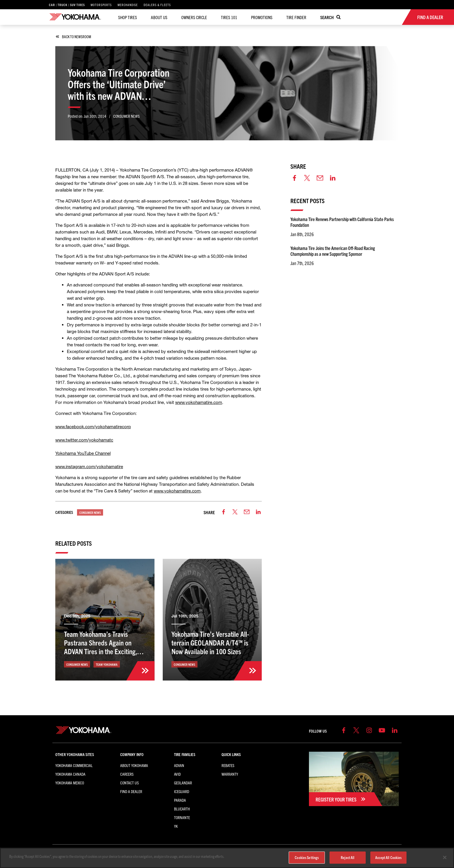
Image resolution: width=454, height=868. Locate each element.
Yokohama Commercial (74, 765)
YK (176, 826)
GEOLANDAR (183, 783)
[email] (247, 512)
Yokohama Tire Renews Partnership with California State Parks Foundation (342, 222)
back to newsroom (74, 37)
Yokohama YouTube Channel (83, 453)
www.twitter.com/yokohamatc (84, 440)
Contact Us (129, 783)
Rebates (228, 765)
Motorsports (101, 5)
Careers (127, 774)
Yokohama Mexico (70, 783)
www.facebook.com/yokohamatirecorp (93, 427)
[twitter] (235, 512)
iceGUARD (182, 791)
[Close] (445, 858)
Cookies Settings (307, 857)
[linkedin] (258, 512)
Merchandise (128, 5)
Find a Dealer (131, 791)
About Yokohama (134, 765)
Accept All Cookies (388, 857)
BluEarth (182, 809)
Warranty (230, 774)
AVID (177, 774)
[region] (227, 858)
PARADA (180, 800)
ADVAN (179, 765)
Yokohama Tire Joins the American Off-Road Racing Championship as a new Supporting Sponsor (333, 251)
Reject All (348, 857)
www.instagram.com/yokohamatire (89, 467)
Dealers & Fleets (157, 5)
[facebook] (224, 512)
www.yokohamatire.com (199, 402)
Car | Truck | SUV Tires (67, 5)
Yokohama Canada (70, 774)
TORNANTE (182, 817)
